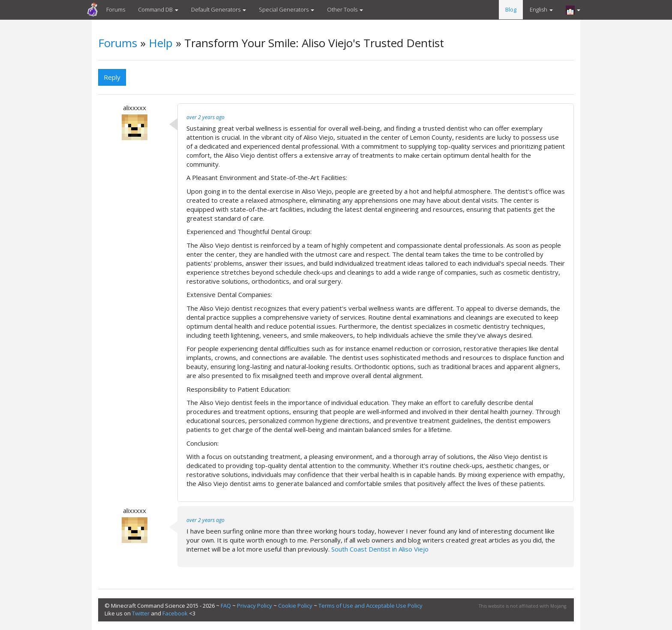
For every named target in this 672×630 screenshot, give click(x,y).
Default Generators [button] (219, 9)
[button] (573, 10)
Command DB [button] (158, 9)
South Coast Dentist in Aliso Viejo (380, 549)
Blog (511, 9)
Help (161, 43)
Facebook (175, 613)
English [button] (541, 9)
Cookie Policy (295, 606)
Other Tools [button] (345, 9)
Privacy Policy (255, 606)
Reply (112, 77)
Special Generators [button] (286, 9)
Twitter (141, 613)
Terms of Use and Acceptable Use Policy (370, 606)
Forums (116, 9)
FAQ (226, 606)
